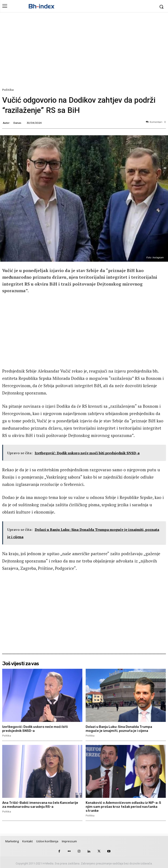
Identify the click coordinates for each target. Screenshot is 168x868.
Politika (9, 90)
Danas (17, 123)
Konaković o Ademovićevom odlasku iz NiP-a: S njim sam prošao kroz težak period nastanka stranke (123, 807)
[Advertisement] (84, 51)
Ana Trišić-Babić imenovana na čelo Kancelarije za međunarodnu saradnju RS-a (40, 805)
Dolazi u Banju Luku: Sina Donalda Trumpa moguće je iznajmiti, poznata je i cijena (119, 729)
